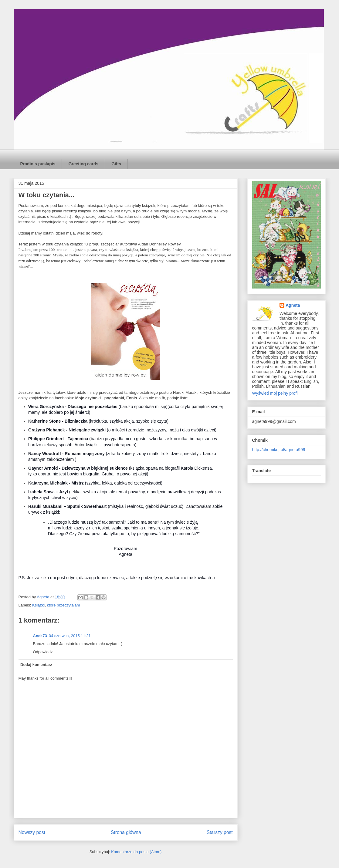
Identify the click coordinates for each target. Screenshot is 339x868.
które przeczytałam (63, 605)
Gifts (116, 164)
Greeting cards (83, 164)
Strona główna (126, 832)
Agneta (293, 305)
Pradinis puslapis (38, 164)
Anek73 (40, 636)
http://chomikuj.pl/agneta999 (279, 450)
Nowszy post (32, 832)
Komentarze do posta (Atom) (136, 852)
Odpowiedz (43, 652)
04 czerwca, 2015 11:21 (70, 636)
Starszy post (220, 832)
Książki (38, 605)
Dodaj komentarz (36, 665)
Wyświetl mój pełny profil (275, 393)
